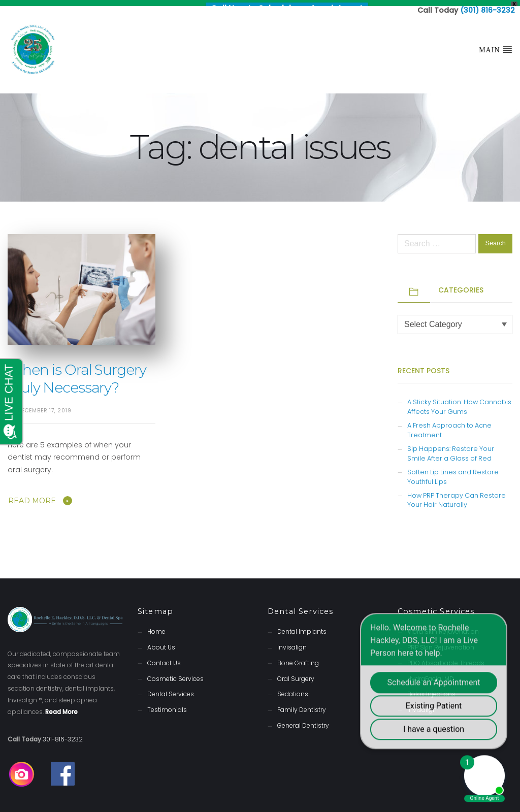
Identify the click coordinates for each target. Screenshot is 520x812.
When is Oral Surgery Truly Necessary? (77, 372)
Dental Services (171, 688)
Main (496, 43)
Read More (32, 495)
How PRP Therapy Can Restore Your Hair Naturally (457, 494)
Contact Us (164, 657)
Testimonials (167, 704)
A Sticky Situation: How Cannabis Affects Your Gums (459, 401)
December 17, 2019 (45, 404)
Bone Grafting (298, 657)
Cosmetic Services (175, 673)
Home (156, 625)
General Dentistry (303, 719)
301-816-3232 (63, 733)
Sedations (293, 688)
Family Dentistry (302, 704)
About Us (161, 641)
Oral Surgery (296, 673)
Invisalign (292, 641)
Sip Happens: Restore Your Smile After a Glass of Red (451, 447)
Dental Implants (302, 625)
